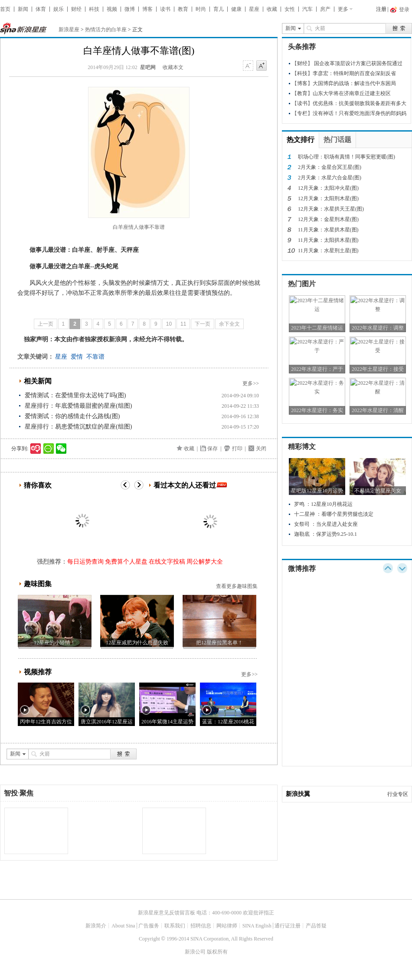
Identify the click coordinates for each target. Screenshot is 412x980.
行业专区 (398, 794)
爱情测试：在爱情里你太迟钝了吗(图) (75, 395)
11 (183, 324)
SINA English (257, 926)
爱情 (77, 357)
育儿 (219, 9)
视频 (112, 9)
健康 (236, 9)
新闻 (23, 9)
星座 (254, 9)
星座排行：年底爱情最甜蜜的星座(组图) (78, 406)
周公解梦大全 (205, 562)
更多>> (251, 383)
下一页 (203, 324)
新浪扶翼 (298, 794)
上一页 (46, 324)
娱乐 (59, 9)
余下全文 (229, 324)
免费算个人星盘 (126, 562)
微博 (130, 9)
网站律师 (227, 926)
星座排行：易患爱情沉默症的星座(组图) (78, 427)
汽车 (307, 9)
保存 (213, 449)
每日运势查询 (85, 562)
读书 (165, 9)
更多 (343, 9)
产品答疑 (316, 926)
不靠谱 (95, 357)
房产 (325, 9)
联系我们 (175, 926)
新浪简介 (96, 926)
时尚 (201, 9)
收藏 (272, 9)
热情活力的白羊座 (106, 30)
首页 (5, 9)
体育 (41, 9)
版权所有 (217, 952)
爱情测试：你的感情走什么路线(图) (72, 416)
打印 (237, 449)
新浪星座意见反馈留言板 (167, 913)
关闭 (261, 449)
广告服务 (149, 926)
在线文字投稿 (167, 562)
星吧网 (148, 67)
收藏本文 (173, 67)
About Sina (123, 926)
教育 (183, 9)
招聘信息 (201, 926)
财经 (76, 9)
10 (169, 324)
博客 (147, 9)
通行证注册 (288, 926)
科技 (94, 9)
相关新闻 (38, 381)
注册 (381, 9)
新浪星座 (69, 30)
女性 (290, 9)
